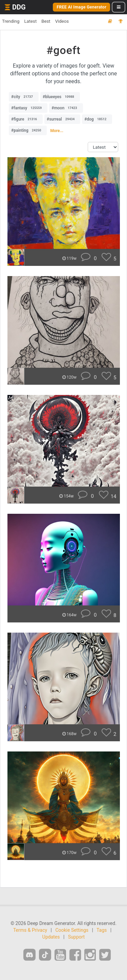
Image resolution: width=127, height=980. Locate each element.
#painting (28, 130)
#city (24, 97)
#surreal (62, 119)
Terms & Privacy (30, 930)
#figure (26, 119)
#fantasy (28, 108)
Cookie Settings (72, 930)
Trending (11, 21)
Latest (30, 21)
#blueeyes (60, 97)
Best (46, 21)
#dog (97, 119)
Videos (62, 21)
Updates (51, 937)
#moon (66, 108)
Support (76, 937)
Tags (102, 930)
